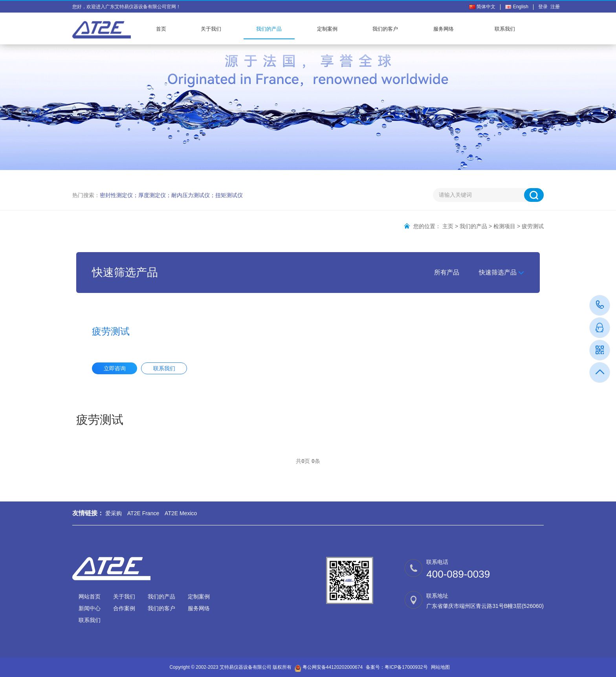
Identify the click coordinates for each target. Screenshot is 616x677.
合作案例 (124, 608)
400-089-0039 (600, 305)
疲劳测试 (533, 226)
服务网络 (444, 29)
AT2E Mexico (181, 513)
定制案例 (327, 29)
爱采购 (114, 513)
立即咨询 (115, 368)
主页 (448, 226)
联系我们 (505, 29)
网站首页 (90, 596)
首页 (161, 29)
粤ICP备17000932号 (406, 667)
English (517, 7)
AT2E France (143, 513)
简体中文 (482, 7)
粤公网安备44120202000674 (333, 667)
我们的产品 (269, 29)
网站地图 (440, 667)
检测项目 (504, 226)
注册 (555, 7)
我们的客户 (385, 29)
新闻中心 (90, 608)
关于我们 (211, 29)
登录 (544, 7)
